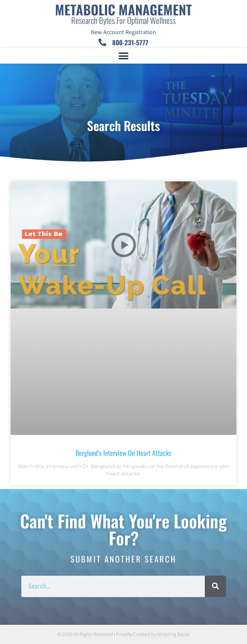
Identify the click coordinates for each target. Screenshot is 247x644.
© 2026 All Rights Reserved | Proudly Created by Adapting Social (123, 634)
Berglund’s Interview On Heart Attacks (123, 453)
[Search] (215, 586)
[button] (124, 56)
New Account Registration (123, 32)
